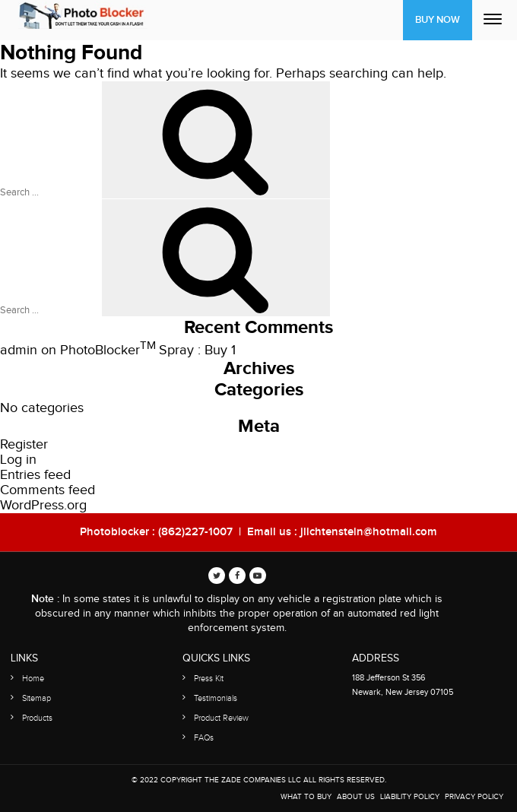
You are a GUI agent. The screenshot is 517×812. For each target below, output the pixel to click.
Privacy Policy (474, 797)
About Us (356, 797)
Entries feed (35, 475)
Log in (18, 460)
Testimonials (216, 698)
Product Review (221, 718)
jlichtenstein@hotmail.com (369, 532)
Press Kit (209, 679)
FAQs (204, 738)
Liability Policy (410, 797)
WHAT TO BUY (306, 797)
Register (24, 444)
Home (33, 679)
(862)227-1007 (195, 532)
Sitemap (36, 698)
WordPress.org (43, 505)
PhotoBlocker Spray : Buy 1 (148, 350)
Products (37, 718)
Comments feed (48, 490)
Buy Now (438, 20)
